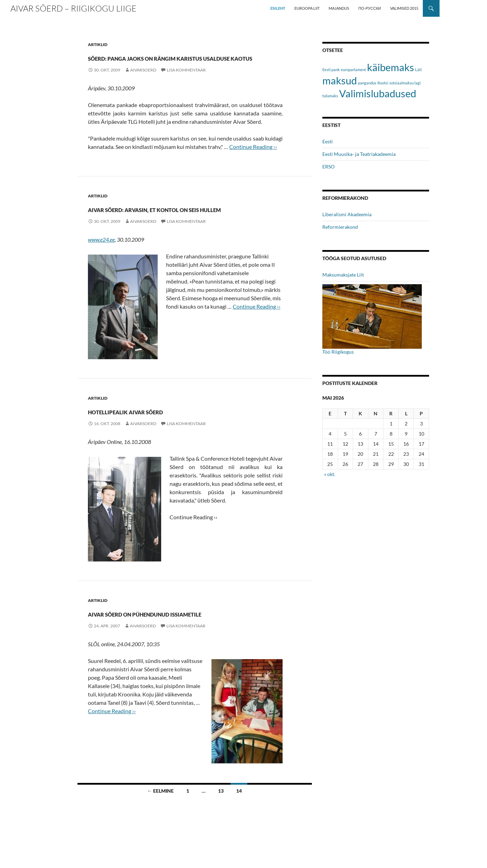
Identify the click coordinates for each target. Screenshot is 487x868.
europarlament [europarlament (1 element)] (353, 70)
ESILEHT (278, 8)
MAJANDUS (339, 8)
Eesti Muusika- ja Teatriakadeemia (359, 154)
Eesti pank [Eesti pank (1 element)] (331, 70)
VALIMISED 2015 (404, 8)
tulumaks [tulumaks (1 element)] (330, 96)
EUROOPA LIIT (307, 8)
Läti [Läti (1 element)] (418, 70)
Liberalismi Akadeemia (347, 214)
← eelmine (160, 828)
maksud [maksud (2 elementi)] (340, 80)
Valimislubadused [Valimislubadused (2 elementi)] (378, 93)
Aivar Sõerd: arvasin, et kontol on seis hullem (183, 227)
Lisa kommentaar (186, 82)
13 (221, 828)
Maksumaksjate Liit (343, 275)
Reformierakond (340, 227)
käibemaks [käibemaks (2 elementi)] (391, 67)
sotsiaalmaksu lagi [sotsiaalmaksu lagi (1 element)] (405, 83)
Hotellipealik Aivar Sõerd (167, 435)
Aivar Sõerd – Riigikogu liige (73, 8)
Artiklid (98, 44)
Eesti (328, 141)
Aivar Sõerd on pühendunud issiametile (176, 644)
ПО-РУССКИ (370, 8)
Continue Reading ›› (253, 159)
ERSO (328, 167)
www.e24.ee (101, 265)
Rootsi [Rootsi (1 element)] (383, 83)
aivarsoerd (143, 82)
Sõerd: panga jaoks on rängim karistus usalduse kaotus (181, 63)
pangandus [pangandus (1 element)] (367, 83)
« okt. (330, 474)
